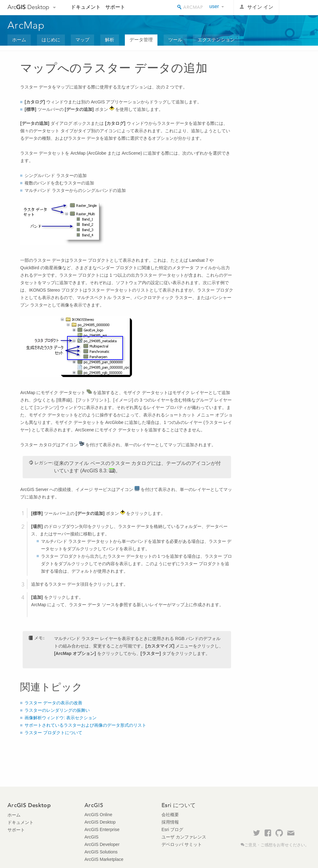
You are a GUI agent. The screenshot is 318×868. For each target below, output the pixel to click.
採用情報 (170, 822)
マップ (82, 40)
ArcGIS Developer (102, 844)
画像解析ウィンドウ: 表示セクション (61, 718)
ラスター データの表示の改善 (53, 703)
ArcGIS (91, 837)
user (214, 6)
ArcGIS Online (98, 815)
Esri (297, 7)
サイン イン (260, 7)
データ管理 (141, 40)
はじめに (51, 40)
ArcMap (26, 25)
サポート (115, 7)
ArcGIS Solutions (101, 852)
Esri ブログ (172, 829)
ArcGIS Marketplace (104, 859)
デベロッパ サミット (182, 844)
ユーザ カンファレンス (184, 837)
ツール (175, 40)
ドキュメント (86, 7)
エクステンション (216, 40)
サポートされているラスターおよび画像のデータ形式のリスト (85, 725)
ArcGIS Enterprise (102, 829)
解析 (110, 40)
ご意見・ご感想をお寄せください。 (277, 845)
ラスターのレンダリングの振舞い (57, 710)
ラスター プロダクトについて (53, 733)
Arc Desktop (28, 7)
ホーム (19, 40)
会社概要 (170, 815)
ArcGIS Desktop (100, 822)
